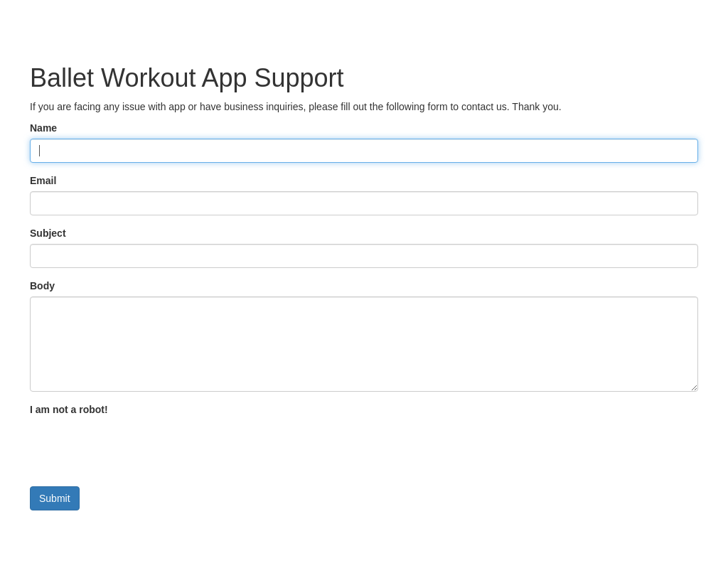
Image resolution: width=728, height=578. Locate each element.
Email (43, 181)
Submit (55, 498)
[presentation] (138, 448)
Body (42, 286)
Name (43, 128)
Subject (48, 233)
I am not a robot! (69, 410)
